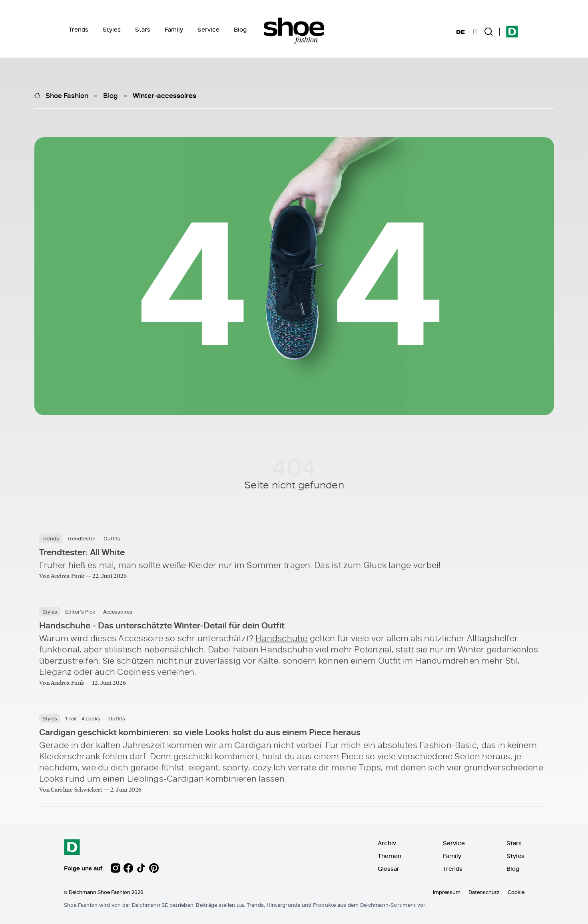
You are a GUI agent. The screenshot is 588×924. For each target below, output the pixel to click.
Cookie (516, 892)
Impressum (447, 892)
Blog (240, 29)
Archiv (387, 843)
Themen (390, 856)
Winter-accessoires (164, 95)
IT (475, 32)
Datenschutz (484, 892)
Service (208, 29)
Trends (79, 29)
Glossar (389, 869)
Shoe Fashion (67, 95)
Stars (143, 29)
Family (174, 29)
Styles (112, 29)
